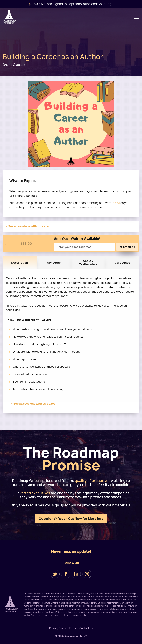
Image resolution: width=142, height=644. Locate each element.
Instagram (87, 574)
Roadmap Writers (9, 17)
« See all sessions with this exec (28, 226)
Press (73, 628)
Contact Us (86, 628)
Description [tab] (20, 263)
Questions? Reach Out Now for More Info (71, 519)
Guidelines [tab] (122, 263)
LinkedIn (76, 574)
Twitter (55, 574)
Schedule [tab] (54, 263)
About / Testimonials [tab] (88, 263)
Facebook (66, 574)
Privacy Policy (58, 628)
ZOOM (116, 203)
